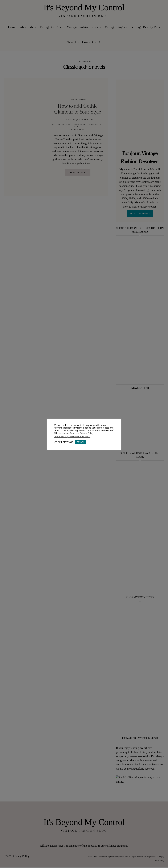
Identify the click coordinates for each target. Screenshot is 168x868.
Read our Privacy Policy (82, 433)
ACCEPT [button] (80, 442)
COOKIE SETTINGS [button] (64, 442)
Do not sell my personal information (72, 436)
